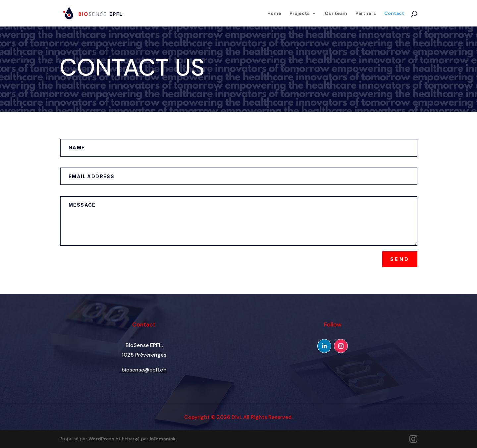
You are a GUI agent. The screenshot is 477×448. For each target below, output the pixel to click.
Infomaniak (163, 439)
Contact (394, 14)
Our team (336, 14)
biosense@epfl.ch (144, 370)
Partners (366, 14)
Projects (300, 14)
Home (274, 14)
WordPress (101, 439)
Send (400, 259)
